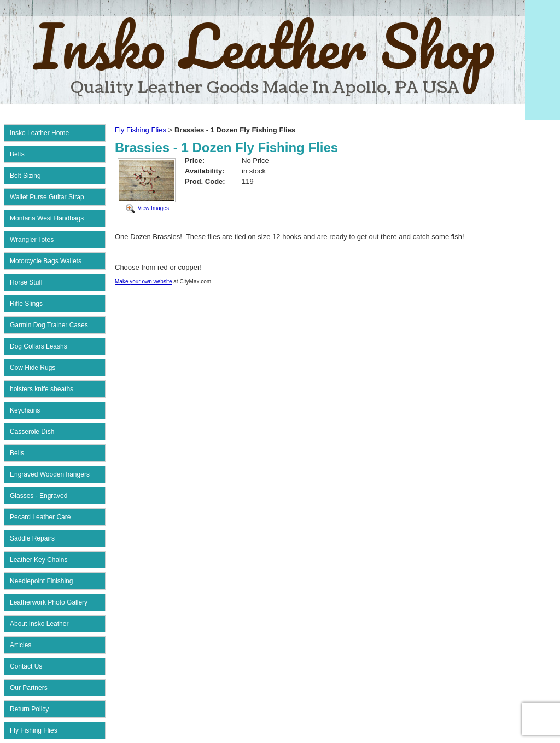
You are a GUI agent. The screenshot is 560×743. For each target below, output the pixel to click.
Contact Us (26, 666)
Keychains (25, 410)
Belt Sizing (25, 176)
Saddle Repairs (32, 538)
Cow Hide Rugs (33, 368)
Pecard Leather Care (40, 517)
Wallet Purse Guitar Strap (47, 197)
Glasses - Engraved (39, 496)
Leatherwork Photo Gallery (49, 602)
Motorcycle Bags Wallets (46, 261)
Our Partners (29, 688)
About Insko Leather (39, 624)
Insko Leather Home (39, 133)
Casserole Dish (32, 432)
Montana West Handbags (47, 218)
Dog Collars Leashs (39, 346)
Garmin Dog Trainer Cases (49, 325)
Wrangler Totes (32, 240)
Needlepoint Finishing (41, 581)
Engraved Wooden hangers (50, 474)
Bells (17, 453)
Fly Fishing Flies (34, 730)
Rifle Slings (26, 304)
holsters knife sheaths (42, 389)
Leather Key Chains (39, 560)
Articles (21, 645)
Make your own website (144, 281)
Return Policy (29, 709)
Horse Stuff (26, 282)
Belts (17, 154)
